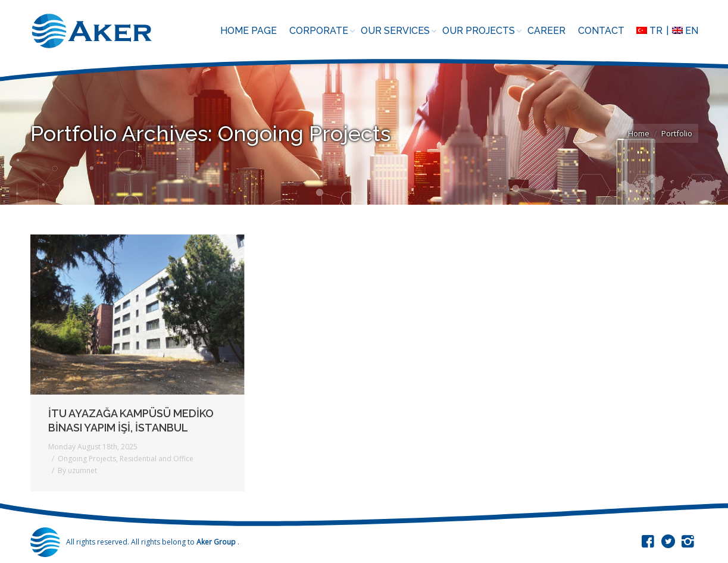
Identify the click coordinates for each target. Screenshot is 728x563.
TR (649, 31)
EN (685, 31)
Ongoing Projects (87, 459)
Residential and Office (157, 459)
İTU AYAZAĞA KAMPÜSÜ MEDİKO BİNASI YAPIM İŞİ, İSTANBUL (131, 420)
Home (639, 133)
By (77, 470)
